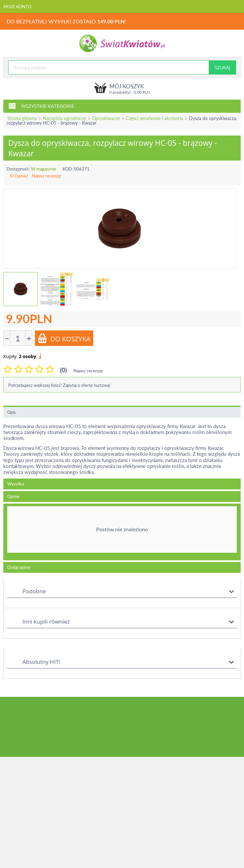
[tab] (122, 532)
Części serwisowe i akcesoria (154, 118)
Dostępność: (18, 169)
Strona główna (22, 118)
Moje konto (17, 7)
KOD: (68, 169)
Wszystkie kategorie (41, 106)
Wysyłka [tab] (15, 484)
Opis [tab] (12, 412)
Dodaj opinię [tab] (19, 567)
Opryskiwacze (106, 118)
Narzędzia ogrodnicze (64, 118)
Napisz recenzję (47, 176)
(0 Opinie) (19, 176)
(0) (63, 370)
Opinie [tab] (13, 496)
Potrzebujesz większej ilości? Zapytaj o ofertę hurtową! (59, 385)
